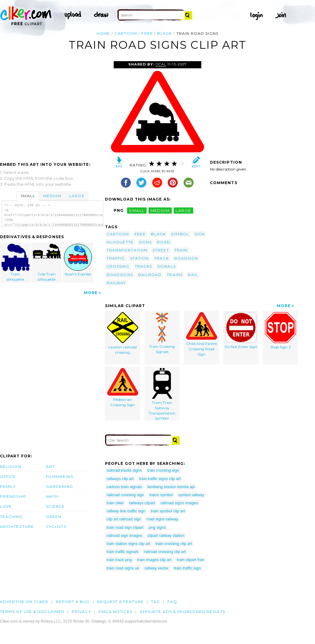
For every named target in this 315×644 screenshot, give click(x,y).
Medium (52, 196)
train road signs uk (123, 568)
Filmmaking (60, 476)
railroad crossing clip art (165, 552)
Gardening (59, 486)
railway (116, 283)
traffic (116, 258)
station (140, 258)
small (137, 210)
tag (155, 602)
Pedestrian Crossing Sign (123, 388)
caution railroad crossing (123, 333)
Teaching (11, 517)
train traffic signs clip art (160, 479)
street (161, 250)
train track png (119, 560)
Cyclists (56, 526)
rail (193, 275)
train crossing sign (163, 470)
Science (55, 506)
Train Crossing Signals (162, 333)
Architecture (17, 526)
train (181, 250)
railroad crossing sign (125, 495)
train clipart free (190, 560)
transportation (127, 250)
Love (6, 506)
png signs (157, 527)
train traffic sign (187, 568)
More (91, 293)
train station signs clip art (128, 544)
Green (54, 517)
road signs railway (162, 519)
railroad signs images (179, 503)
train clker (115, 503)
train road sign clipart (125, 527)
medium (160, 210)
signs (145, 242)
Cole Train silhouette (47, 263)
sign (200, 234)
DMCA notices (115, 612)
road (164, 242)
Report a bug (73, 602)
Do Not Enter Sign (241, 331)
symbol (180, 234)
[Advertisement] (52, 108)
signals (167, 266)
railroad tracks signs (124, 470)
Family (8, 486)
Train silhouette (16, 263)
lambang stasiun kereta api (171, 487)
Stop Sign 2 (281, 331)
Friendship (13, 496)
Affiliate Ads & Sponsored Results (183, 612)
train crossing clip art (174, 544)
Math (52, 496)
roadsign (186, 258)
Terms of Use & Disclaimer (32, 612)
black (164, 33)
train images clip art (154, 560)
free (147, 33)
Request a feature (120, 602)
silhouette (120, 242)
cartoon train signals (124, 487)
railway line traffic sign (126, 511)
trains (175, 275)
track (161, 258)
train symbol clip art (168, 511)
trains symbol (161, 495)
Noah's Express (78, 260)
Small (28, 196)
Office (8, 476)
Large (77, 196)
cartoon (126, 33)
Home (103, 33)
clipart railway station (166, 535)
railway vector (157, 568)
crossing (118, 266)
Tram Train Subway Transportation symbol (162, 394)
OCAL (161, 64)
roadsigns (120, 275)
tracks (143, 266)
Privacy (81, 612)
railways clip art (120, 479)
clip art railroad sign (124, 519)
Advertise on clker (24, 602)
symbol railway (191, 495)
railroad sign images (124, 535)
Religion (11, 467)
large (183, 210)
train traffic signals (123, 552)
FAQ (172, 602)
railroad (150, 275)
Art (50, 467)
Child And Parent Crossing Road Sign (202, 334)
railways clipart (142, 503)
